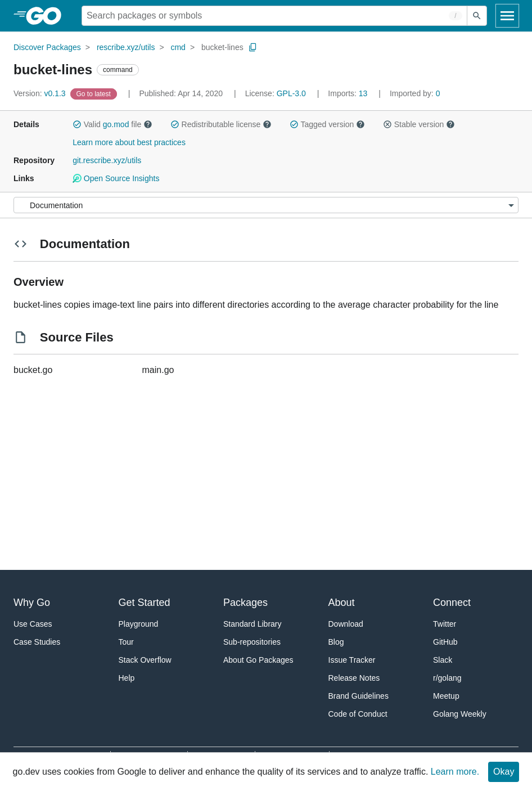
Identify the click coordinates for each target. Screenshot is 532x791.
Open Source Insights (116, 178)
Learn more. (455, 772)
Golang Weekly (460, 714)
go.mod (116, 124)
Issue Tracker (352, 660)
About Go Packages (258, 660)
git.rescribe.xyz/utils (107, 160)
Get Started (145, 603)
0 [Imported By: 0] (415, 93)
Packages (245, 603)
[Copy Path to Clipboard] (253, 47)
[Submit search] (477, 16)
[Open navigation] (507, 16)
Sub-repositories (252, 642)
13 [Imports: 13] (349, 93)
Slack (443, 660)
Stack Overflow (145, 660)
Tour (126, 642)
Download (346, 624)
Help (127, 678)
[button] (77, 124)
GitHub (445, 642)
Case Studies (37, 642)
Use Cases (33, 624)
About (342, 603)
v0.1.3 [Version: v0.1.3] (41, 93)
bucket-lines (222, 47)
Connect (452, 603)
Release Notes (354, 678)
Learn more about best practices (129, 142)
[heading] (48, 16)
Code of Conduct (358, 714)
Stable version (419, 124)
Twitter (445, 624)
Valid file (112, 124)
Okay (504, 772)
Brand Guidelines (359, 696)
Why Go (32, 603)
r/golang (447, 678)
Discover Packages (47, 47)
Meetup (446, 696)
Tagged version (327, 124)
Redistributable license (221, 124)
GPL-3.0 (291, 93)
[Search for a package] (274, 16)
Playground (139, 624)
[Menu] (266, 205)
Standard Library (253, 624)
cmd (178, 47)
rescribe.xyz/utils (126, 47)
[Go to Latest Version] (95, 93)
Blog (336, 642)
